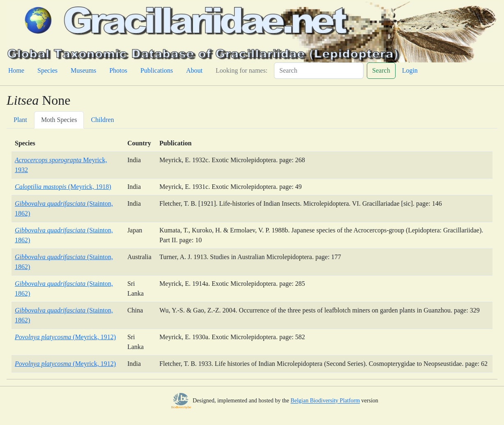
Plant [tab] (20, 120)
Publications (157, 70)
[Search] (319, 71)
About (194, 70)
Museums (83, 70)
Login (410, 70)
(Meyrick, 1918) (63, 187)
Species (47, 70)
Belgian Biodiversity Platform (325, 401)
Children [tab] (102, 120)
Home (16, 70)
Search (381, 70)
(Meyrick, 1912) (65, 337)
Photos (118, 70)
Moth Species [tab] (59, 120)
